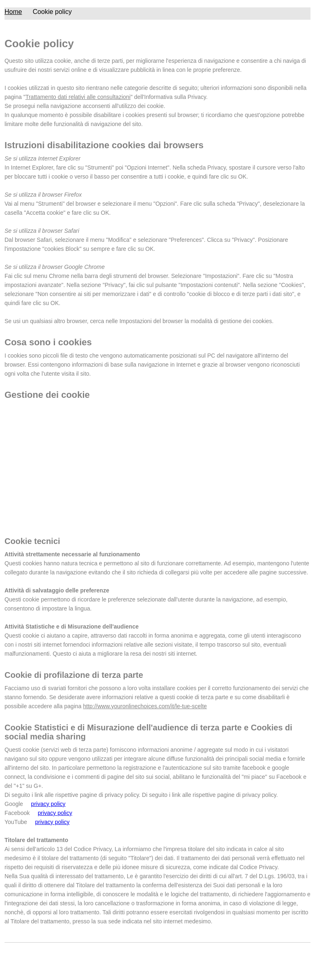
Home (13, 12)
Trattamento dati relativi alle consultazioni (78, 97)
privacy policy (48, 804)
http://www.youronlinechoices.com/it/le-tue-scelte (145, 706)
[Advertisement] (157, 467)
